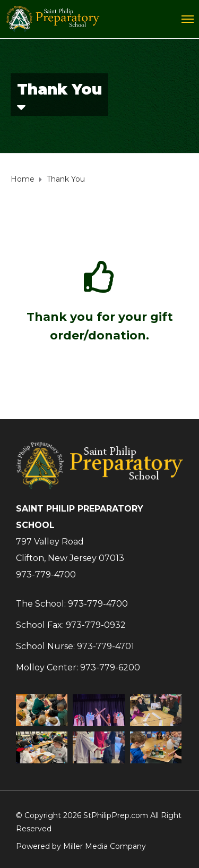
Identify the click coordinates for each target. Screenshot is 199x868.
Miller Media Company (105, 846)
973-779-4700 (46, 575)
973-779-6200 (110, 667)
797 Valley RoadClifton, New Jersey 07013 (70, 550)
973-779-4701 (106, 646)
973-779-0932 (96, 625)
